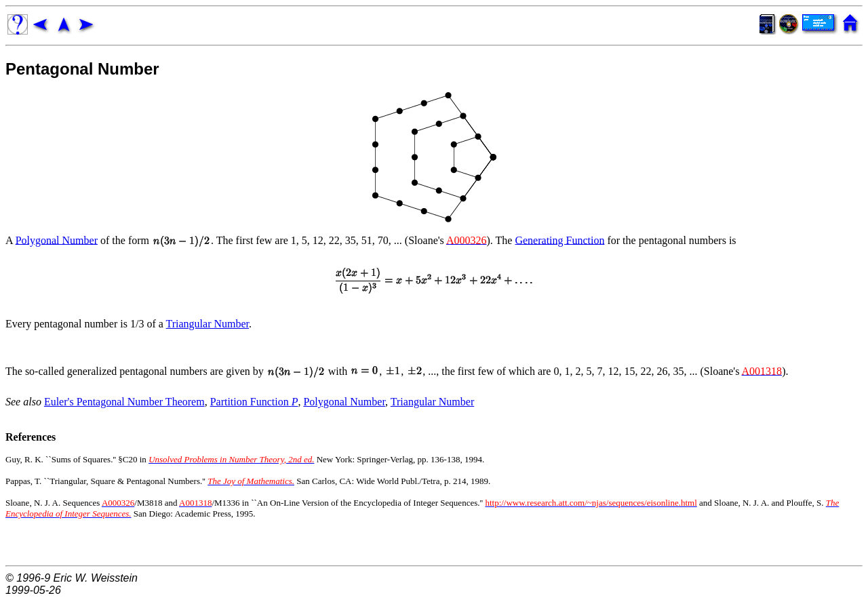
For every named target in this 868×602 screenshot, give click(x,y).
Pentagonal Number (82, 69)
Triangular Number (208, 324)
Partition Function (254, 402)
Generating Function (559, 240)
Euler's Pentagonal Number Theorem (124, 402)
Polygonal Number (57, 240)
